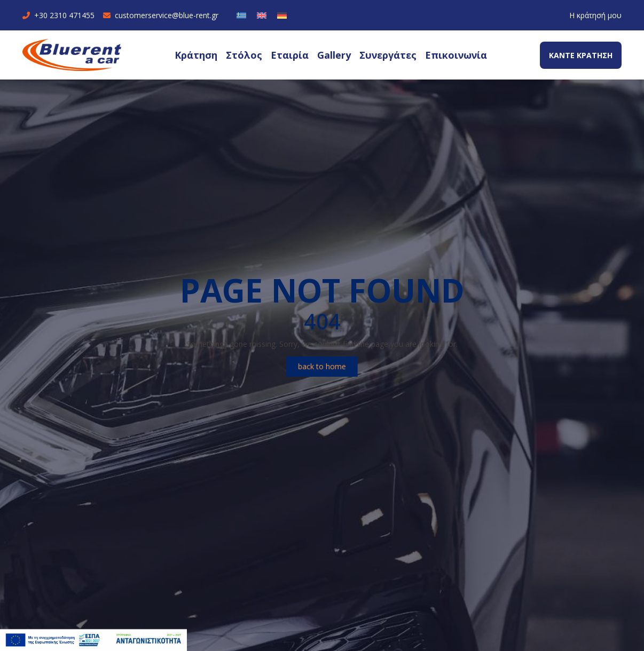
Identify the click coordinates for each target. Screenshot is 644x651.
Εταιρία (290, 55)
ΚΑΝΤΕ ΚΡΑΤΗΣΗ (581, 55)
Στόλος (244, 55)
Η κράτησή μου (595, 15)
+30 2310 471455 (58, 15)
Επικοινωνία (456, 55)
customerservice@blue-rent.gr (161, 15)
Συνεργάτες (388, 55)
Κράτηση (196, 55)
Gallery (334, 55)
